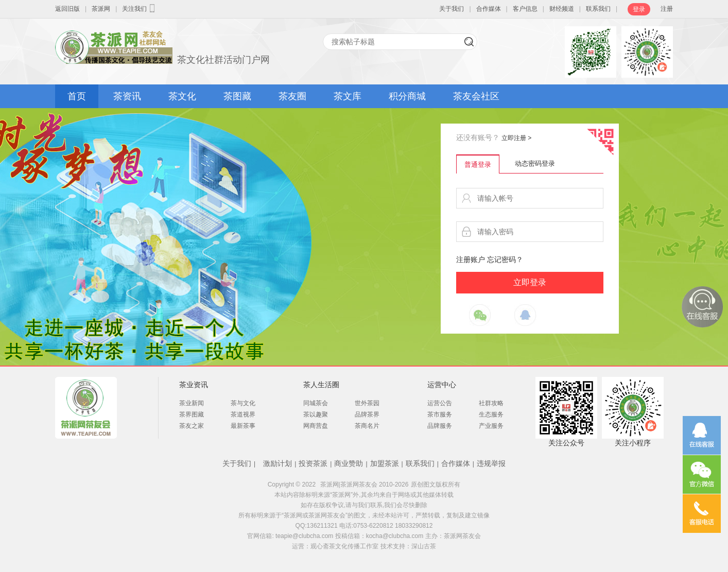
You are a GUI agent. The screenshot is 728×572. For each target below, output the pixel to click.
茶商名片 (367, 426)
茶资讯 (127, 96)
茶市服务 (440, 414)
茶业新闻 (192, 403)
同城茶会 (316, 403)
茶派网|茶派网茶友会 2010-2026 (365, 484)
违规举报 (491, 463)
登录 (639, 9)
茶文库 (348, 96)
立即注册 (516, 138)
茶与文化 (243, 403)
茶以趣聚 (316, 414)
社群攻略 (491, 403)
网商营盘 (316, 426)
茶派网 (101, 9)
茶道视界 (243, 414)
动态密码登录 (535, 163)
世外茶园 (367, 403)
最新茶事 (243, 426)
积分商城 (407, 96)
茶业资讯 (194, 385)
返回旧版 (67, 9)
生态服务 (491, 414)
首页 (77, 96)
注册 (667, 9)
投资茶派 (313, 463)
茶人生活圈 (321, 385)
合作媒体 (489, 9)
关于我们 (452, 9)
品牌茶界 (367, 414)
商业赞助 (349, 463)
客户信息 (525, 9)
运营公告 (440, 403)
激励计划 (278, 463)
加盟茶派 (385, 463)
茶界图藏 (192, 414)
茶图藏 (237, 96)
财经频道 (562, 9)
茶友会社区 (476, 96)
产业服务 (491, 426)
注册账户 (471, 259)
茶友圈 (292, 96)
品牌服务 (440, 426)
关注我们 (140, 8)
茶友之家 (192, 426)
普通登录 (478, 164)
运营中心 (442, 385)
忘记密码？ (505, 259)
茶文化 (182, 96)
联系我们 (598, 9)
